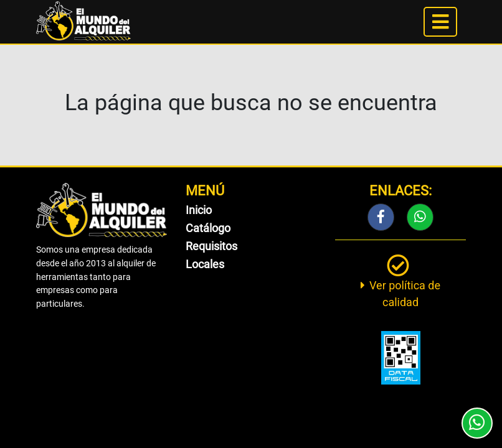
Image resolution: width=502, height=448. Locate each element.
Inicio (199, 210)
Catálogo (208, 228)
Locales (205, 264)
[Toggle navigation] (440, 22)
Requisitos (211, 246)
